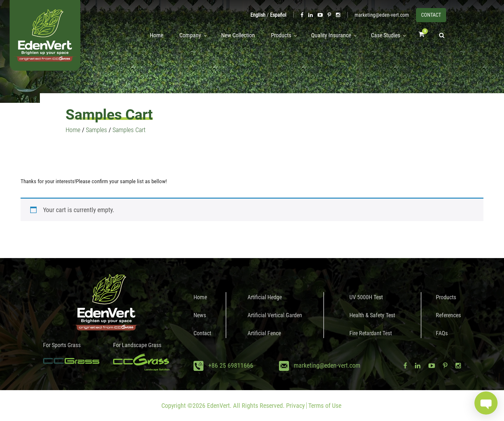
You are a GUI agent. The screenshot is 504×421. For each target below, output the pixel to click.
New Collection (232, 36)
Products (275, 36)
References (448, 315)
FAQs (442, 333)
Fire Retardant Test (371, 333)
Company (183, 36)
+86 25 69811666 (231, 365)
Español (278, 15)
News (200, 315)
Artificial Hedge (265, 297)
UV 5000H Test (366, 297)
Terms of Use (325, 406)
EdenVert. (219, 406)
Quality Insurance (327, 36)
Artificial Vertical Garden (275, 315)
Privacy (295, 406)
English (258, 15)
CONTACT (431, 15)
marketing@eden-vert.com (382, 15)
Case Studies (384, 36)
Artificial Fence (264, 333)
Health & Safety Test (372, 315)
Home (149, 36)
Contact (202, 333)
